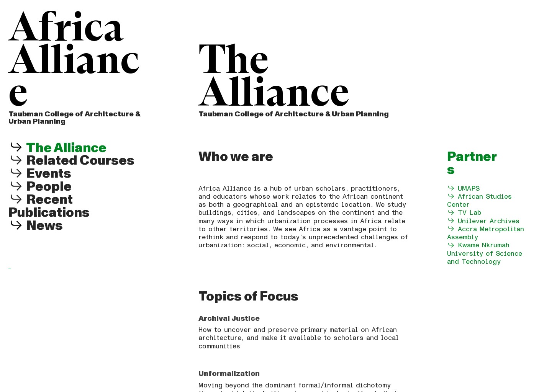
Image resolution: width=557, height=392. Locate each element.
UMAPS (469, 189)
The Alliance (65, 148)
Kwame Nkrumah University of (478, 249)
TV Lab (469, 213)
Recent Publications (49, 206)
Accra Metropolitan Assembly (486, 233)
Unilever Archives (483, 221)
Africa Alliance (74, 62)
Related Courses (71, 161)
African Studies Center (479, 201)
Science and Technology (485, 258)
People (40, 187)
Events (40, 174)
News (45, 226)
